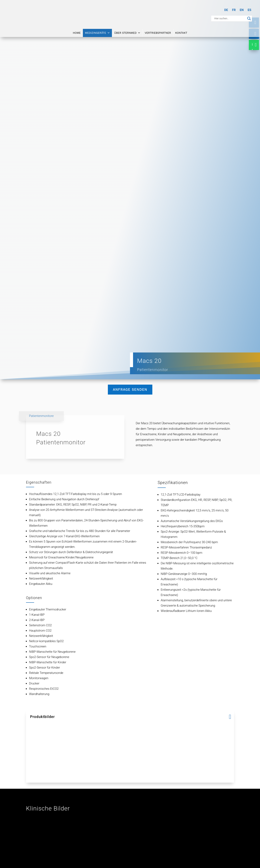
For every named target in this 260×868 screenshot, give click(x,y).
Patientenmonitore (41, 416)
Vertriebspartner (158, 32)
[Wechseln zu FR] (234, 10)
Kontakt (181, 32)
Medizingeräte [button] (97, 32)
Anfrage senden (130, 389)
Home (77, 32)
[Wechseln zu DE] (226, 10)
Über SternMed (127, 32)
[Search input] (230, 18)
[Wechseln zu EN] (242, 10)
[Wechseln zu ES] (249, 10)
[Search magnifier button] (249, 18)
